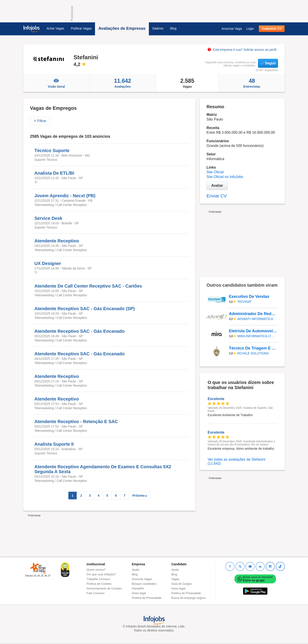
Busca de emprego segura (188, 598)
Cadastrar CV (272, 29)
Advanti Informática (255, 319)
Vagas (187, 83)
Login (250, 29)
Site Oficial (215, 172)
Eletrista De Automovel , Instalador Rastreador (253, 331)
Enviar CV (217, 196)
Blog (173, 28)
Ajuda (136, 570)
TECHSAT (245, 302)
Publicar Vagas (81, 28)
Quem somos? (96, 570)
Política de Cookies (99, 584)
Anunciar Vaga (232, 29)
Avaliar (217, 185)
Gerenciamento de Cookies (104, 588)
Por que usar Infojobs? (101, 574)
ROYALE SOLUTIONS (253, 353)
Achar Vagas (55, 28)
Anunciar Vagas (142, 579)
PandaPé (138, 588)
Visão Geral (56, 83)
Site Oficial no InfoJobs (225, 177)
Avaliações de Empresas (122, 28)
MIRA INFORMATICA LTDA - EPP (257, 336)
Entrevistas (252, 83)
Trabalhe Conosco (99, 579)
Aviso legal (139, 593)
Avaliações (123, 83)
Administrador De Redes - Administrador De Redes (253, 314)
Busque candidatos (144, 584)
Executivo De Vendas (249, 297)
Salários (158, 28)
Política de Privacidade (147, 598)
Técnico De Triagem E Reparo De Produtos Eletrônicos (253, 348)
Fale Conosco (96, 593)
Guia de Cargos (181, 584)
